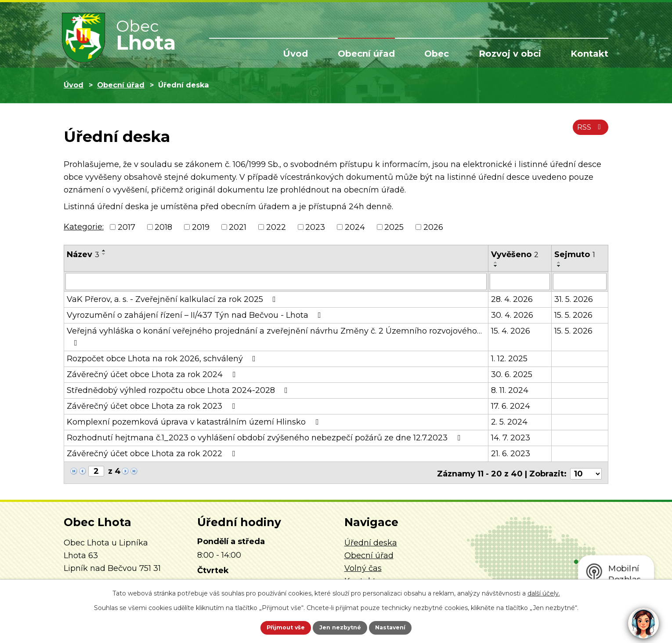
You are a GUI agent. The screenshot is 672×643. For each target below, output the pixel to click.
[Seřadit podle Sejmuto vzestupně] (559, 262)
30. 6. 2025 (512, 374)
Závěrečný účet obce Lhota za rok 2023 (153, 406)
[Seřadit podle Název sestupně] (104, 254)
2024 (355, 227)
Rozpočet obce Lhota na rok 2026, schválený (163, 358)
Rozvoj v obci (510, 54)
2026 (433, 227)
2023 (315, 227)
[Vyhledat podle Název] (276, 281)
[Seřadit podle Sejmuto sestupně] (559, 266)
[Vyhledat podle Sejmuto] (580, 281)
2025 (394, 227)
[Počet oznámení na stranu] (586, 471)
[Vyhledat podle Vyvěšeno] (520, 281)
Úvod (295, 54)
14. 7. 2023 (511, 437)
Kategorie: (84, 227)
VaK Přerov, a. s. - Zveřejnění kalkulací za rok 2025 (173, 299)
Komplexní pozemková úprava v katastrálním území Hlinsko (194, 421)
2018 (163, 227)
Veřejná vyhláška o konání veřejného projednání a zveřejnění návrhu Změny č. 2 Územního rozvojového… (274, 336)
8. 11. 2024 (510, 390)
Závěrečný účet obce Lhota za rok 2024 (153, 374)
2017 (126, 227)
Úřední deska (371, 541)
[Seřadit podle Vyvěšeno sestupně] (496, 266)
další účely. (544, 592)
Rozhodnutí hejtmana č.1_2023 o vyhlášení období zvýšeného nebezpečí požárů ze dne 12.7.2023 (265, 437)
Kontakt (589, 54)
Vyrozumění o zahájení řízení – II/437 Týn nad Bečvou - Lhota (196, 315)
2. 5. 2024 (509, 421)
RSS (589, 131)
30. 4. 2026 (512, 315)
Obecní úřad (366, 54)
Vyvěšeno (515, 254)
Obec (437, 54)
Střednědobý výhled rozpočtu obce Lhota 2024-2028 (179, 390)
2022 (276, 227)
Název (83, 254)
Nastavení (400, 627)
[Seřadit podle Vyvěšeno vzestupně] (496, 262)
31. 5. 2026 (574, 299)
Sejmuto (575, 254)
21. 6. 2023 (511, 453)
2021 (238, 227)
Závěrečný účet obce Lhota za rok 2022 (153, 453)
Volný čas (363, 566)
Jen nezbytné (340, 627)
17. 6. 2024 (511, 406)
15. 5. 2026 (573, 315)
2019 (201, 227)
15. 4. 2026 (511, 331)
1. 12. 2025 (509, 358)
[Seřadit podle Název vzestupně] (104, 251)
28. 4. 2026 (512, 299)
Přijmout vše (276, 627)
